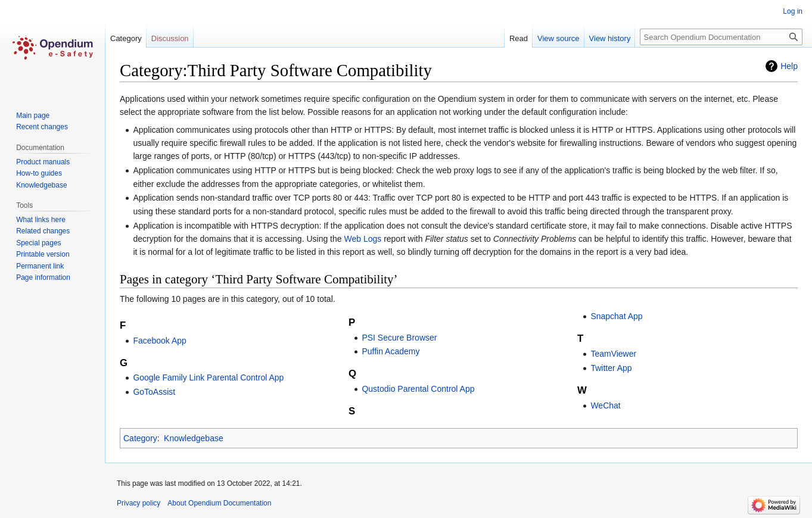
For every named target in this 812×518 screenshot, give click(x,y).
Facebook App (160, 341)
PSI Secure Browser (399, 338)
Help (789, 66)
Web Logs (363, 239)
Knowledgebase (194, 438)
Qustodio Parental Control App (418, 389)
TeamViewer (613, 354)
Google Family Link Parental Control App (208, 377)
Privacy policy (139, 503)
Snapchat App (616, 316)
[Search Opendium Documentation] (721, 37)
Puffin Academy (391, 351)
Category (140, 438)
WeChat (605, 405)
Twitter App (611, 368)
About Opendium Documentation (219, 503)
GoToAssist (154, 392)
